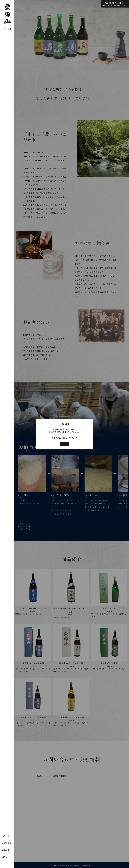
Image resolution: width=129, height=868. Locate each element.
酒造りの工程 (7, 843)
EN (10, 29)
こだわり (6, 836)
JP (5, 29)
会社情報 (6, 857)
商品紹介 (6, 850)
